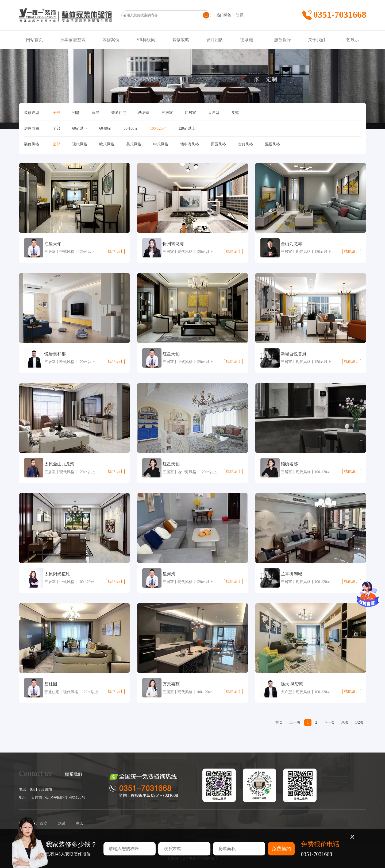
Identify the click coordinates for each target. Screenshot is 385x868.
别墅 (76, 113)
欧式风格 (107, 144)
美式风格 (134, 144)
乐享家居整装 (73, 40)
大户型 (214, 113)
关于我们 (317, 40)
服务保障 (283, 40)
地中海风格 (190, 144)
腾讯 (79, 823)
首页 (279, 722)
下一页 (329, 722)
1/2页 (359, 722)
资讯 (240, 15)
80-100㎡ (131, 128)
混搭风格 (272, 144)
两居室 (144, 113)
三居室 (167, 113)
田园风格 (218, 144)
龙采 (61, 823)
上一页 (295, 722)
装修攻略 (181, 40)
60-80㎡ (105, 128)
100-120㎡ (158, 128)
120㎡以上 (187, 128)
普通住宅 (119, 113)
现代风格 (80, 144)
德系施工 (249, 40)
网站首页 (34, 40)
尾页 (345, 722)
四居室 (190, 113)
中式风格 (161, 144)
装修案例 (111, 40)
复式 (235, 113)
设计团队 (215, 40)
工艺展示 (351, 40)
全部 (56, 113)
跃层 (95, 113)
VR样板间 (146, 40)
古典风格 (245, 144)
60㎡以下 (80, 128)
